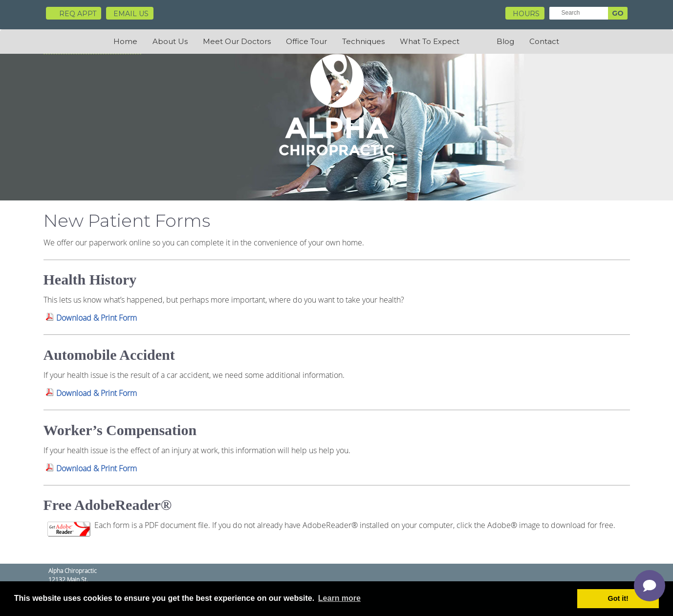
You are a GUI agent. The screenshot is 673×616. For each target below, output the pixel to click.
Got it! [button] (618, 598)
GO (618, 13)
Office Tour (306, 41)
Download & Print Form (97, 318)
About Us (170, 41)
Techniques (363, 41)
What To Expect (430, 41)
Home (125, 41)
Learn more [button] (339, 598)
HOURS (526, 14)
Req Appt (74, 14)
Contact (544, 41)
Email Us (131, 14)
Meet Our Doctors (237, 41)
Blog (505, 41)
